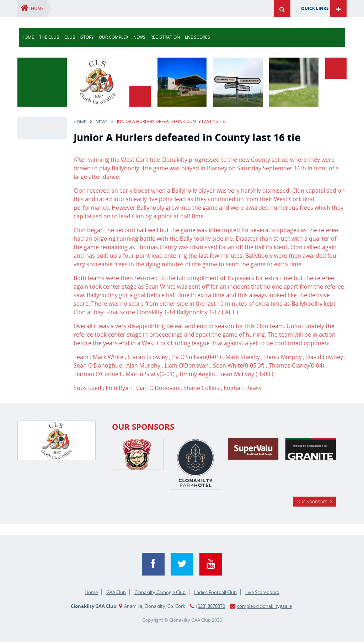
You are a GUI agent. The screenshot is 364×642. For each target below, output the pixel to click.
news (139, 37)
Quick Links (315, 8)
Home (37, 8)
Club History (79, 37)
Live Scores (197, 37)
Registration (165, 37)
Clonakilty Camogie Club (160, 592)
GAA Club (116, 592)
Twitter (182, 564)
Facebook (153, 564)
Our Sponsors (312, 501)
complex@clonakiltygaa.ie (264, 606)
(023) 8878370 (211, 606)
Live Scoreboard (262, 592)
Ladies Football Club (215, 592)
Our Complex (114, 37)
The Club (49, 37)
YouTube (211, 564)
